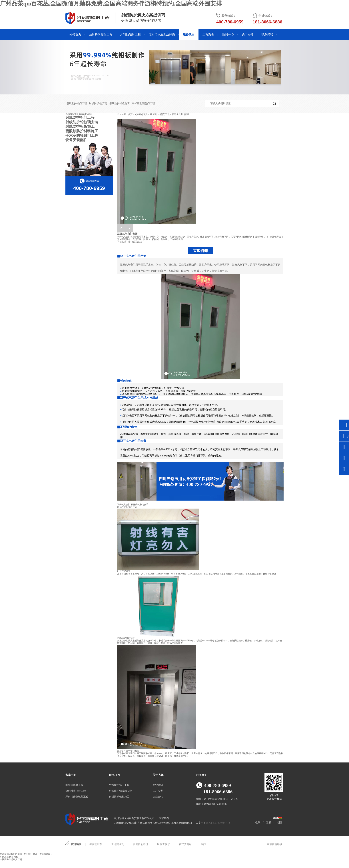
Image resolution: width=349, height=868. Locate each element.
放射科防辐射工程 (101, 34)
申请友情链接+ (275, 844)
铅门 (203, 844)
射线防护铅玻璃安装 (82, 122)
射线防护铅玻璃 (98, 103)
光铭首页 (75, 34)
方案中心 (71, 775)
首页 (130, 114)
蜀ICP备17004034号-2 (218, 823)
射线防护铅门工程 (77, 103)
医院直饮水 (164, 844)
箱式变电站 (185, 844)
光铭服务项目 (141, 114)
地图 (279, 823)
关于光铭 (248, 34)
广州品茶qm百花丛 (9, 857)
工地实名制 (118, 844)
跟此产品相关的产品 (127, 507)
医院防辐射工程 (74, 785)
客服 (268, 823)
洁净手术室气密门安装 (128, 751)
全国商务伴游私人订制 (11, 859)
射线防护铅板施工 (120, 103)
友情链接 (76, 844)
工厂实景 (158, 791)
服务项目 (189, 34)
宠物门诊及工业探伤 (162, 34)
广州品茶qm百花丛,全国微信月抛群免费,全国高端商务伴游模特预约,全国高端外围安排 (111, 3)
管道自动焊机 (141, 844)
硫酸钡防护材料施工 (82, 131)
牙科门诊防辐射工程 (77, 797)
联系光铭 (267, 34)
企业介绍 (158, 785)
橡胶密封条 (96, 844)
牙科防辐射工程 (131, 34)
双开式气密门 (124, 505)
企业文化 (158, 797)
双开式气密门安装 (180, 114)
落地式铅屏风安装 (126, 638)
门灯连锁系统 (124, 571)
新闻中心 (228, 34)
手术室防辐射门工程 (143, 103)
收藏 (258, 823)
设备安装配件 (76, 140)
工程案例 (208, 34)
